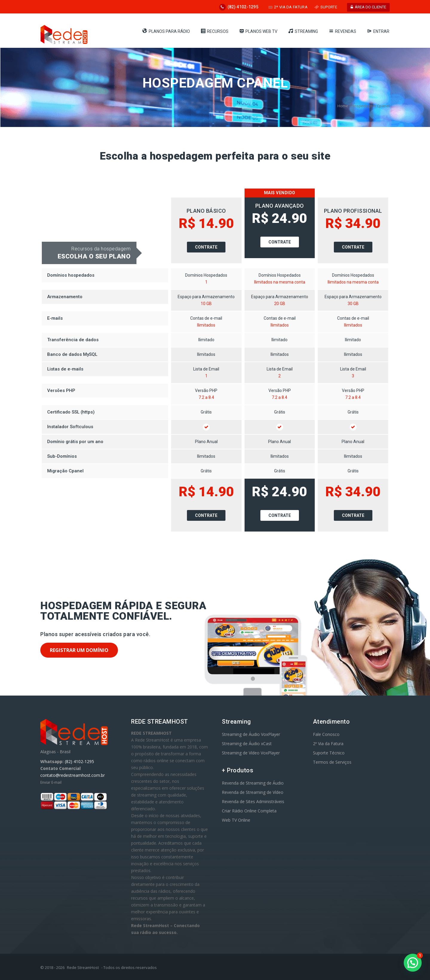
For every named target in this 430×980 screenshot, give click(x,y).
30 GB (353, 304)
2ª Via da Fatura (328, 744)
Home (343, 106)
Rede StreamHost (83, 967)
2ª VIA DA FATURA (288, 7)
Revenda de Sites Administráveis (253, 801)
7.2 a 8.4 (206, 397)
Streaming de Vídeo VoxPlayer (251, 753)
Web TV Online (236, 820)
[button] (413, 963)
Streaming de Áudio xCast (247, 744)
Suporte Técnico (329, 753)
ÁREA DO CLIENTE (368, 7)
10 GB (206, 304)
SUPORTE (326, 7)
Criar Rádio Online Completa (249, 811)
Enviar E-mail (51, 782)
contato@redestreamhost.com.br (73, 775)
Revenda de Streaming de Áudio (253, 783)
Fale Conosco (326, 734)
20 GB (280, 304)
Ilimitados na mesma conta (280, 282)
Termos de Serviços (332, 762)
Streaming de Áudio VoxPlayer (251, 734)
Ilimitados (206, 325)
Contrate (206, 247)
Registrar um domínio (79, 650)
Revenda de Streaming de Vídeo (253, 792)
